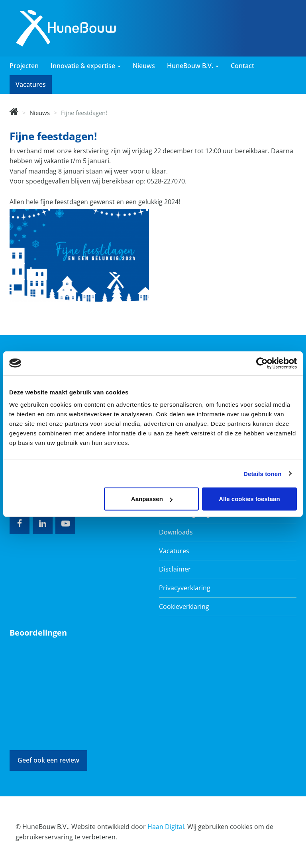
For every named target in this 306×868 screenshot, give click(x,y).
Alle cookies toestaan (249, 499)
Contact (242, 66)
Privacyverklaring (185, 588)
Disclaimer (175, 569)
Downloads (176, 532)
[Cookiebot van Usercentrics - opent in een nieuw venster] (262, 363)
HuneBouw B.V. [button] (193, 66)
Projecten (24, 66)
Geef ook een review (48, 760)
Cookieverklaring (184, 607)
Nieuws (144, 66)
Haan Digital (166, 827)
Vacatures (31, 84)
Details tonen (262, 473)
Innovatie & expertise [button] (86, 66)
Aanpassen (152, 499)
